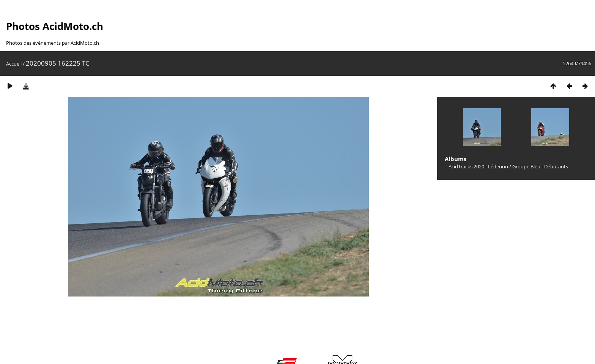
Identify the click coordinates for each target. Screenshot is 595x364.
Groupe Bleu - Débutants (540, 166)
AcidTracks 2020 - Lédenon (478, 166)
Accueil (14, 64)
